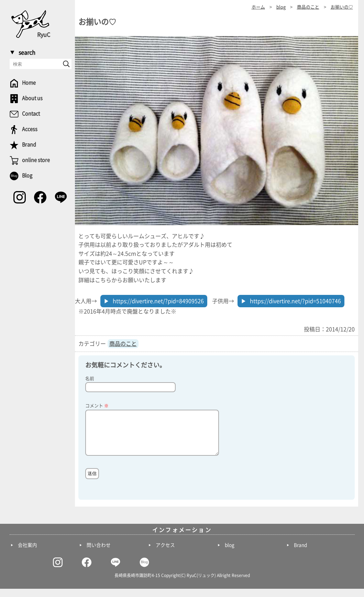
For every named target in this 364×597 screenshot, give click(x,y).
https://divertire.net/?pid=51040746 (295, 301)
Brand (300, 553)
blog (230, 553)
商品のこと (123, 344)
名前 (90, 379)
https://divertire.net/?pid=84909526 (158, 301)
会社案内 (27, 553)
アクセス (165, 553)
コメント (97, 406)
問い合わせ (99, 553)
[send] (66, 64)
